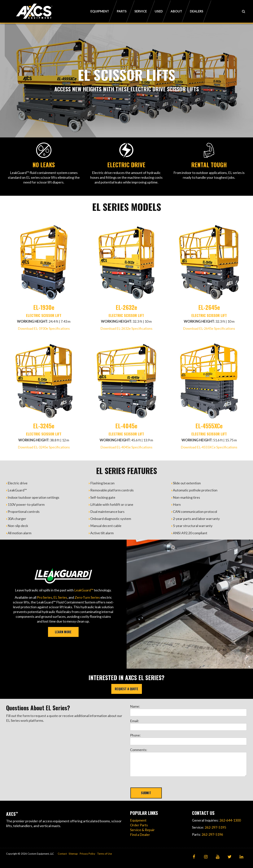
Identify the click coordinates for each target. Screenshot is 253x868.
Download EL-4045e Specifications (126, 447)
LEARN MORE (63, 632)
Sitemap (73, 854)
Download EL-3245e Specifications (44, 447)
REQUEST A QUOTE (126, 689)
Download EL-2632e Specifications (126, 328)
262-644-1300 (230, 820)
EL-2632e (126, 307)
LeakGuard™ (84, 590)
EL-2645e (209, 307)
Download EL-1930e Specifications (44, 328)
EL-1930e (44, 307)
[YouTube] (218, 857)
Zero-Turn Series (87, 597)
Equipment (138, 820)
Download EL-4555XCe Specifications (209, 447)
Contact (62, 854)
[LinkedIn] (241, 857)
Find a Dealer (140, 835)
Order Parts (139, 825)
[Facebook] (194, 857)
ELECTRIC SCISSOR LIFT (44, 315)
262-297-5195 (215, 827)
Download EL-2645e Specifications (209, 328)
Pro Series (44, 597)
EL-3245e (44, 426)
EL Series (60, 597)
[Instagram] (206, 857)
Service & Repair (142, 830)
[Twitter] (230, 857)
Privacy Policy (87, 854)
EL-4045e (126, 426)
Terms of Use (105, 854)
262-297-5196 (212, 834)
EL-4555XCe (209, 426)
